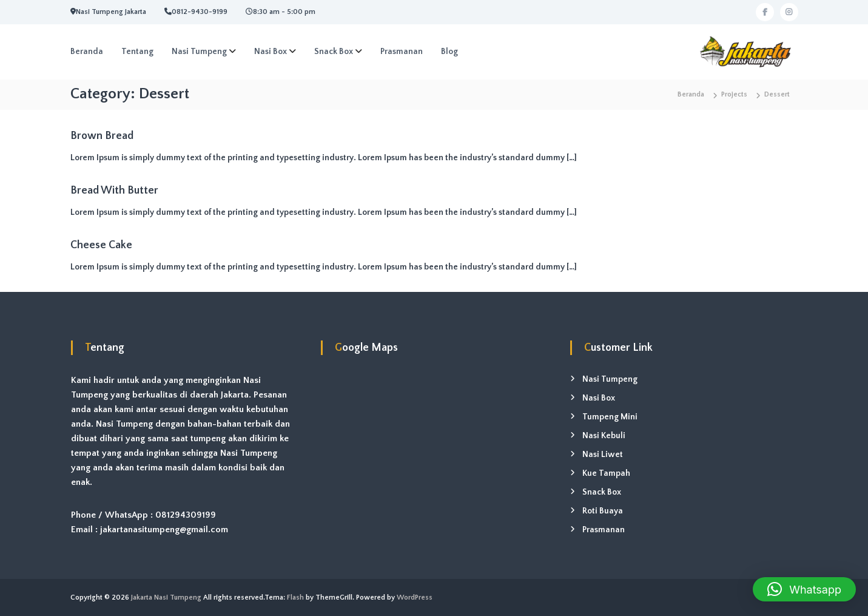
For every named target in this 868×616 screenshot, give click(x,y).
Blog (449, 52)
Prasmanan (402, 52)
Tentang (137, 52)
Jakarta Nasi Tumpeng (166, 597)
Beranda (87, 52)
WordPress (415, 597)
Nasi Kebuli (604, 436)
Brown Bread (102, 136)
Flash (295, 597)
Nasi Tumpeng (199, 52)
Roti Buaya (603, 511)
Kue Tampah (606, 473)
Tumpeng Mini (610, 417)
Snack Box (334, 52)
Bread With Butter (114, 191)
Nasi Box (271, 52)
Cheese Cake (101, 245)
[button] (804, 589)
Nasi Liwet (603, 455)
